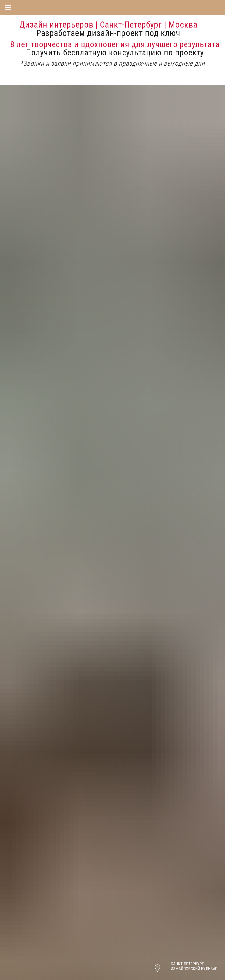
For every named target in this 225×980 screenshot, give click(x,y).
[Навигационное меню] (8, 7)
